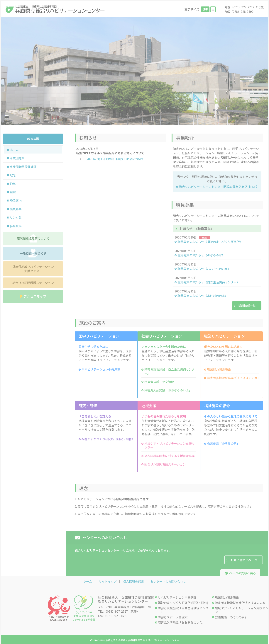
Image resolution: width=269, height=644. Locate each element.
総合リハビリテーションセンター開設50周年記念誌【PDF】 (219, 187)
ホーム (14, 150)
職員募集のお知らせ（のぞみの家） (201, 255)
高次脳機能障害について (33, 238)
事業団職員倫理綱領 (23, 167)
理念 (13, 175)
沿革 (13, 184)
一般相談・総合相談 (33, 253)
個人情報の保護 (133, 581)
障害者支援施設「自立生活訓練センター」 (170, 371)
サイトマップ (108, 581)
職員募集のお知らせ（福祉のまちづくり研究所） (210, 242)
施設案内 (16, 201)
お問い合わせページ (244, 560)
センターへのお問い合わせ (168, 581)
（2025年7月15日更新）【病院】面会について (114, 159)
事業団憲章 (17, 158)
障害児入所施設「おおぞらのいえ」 (168, 390)
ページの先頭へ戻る (240, 573)
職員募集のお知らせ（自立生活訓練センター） (209, 282)
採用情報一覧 (247, 306)
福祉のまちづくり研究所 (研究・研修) (183, 603)
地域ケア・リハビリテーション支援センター (170, 445)
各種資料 (16, 226)
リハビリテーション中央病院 (101, 369)
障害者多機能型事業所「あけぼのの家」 (233, 378)
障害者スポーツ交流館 (159, 382)
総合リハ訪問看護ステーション (33, 283)
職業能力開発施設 (219, 369)
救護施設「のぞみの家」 (223, 443)
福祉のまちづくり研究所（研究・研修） (108, 439)
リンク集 (16, 218)
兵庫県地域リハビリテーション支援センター (33, 269)
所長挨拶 (33, 139)
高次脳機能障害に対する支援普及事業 (170, 456)
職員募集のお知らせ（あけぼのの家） (203, 296)
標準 (205, 9)
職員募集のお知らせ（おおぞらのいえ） (204, 269)
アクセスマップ (33, 296)
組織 (13, 192)
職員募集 (16, 209)
